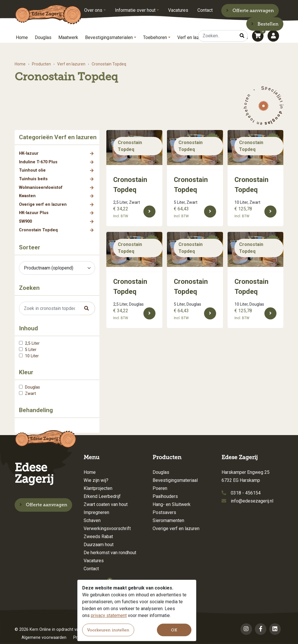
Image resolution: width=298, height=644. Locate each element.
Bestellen (265, 24)
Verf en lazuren (71, 64)
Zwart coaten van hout (106, 504)
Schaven (92, 520)
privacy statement (109, 615)
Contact (205, 10)
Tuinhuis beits (33, 179)
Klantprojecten (98, 488)
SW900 (25, 221)
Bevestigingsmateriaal (175, 480)
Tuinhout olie (32, 170)
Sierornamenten (168, 520)
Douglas (43, 37)
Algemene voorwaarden (44, 638)
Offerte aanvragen (250, 10)
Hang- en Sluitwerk (172, 504)
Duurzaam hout (99, 545)
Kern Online (40, 630)
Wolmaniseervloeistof (41, 188)
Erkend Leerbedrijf (102, 496)
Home (22, 37)
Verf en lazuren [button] (193, 37)
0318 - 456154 (246, 493)
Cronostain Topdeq (38, 230)
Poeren (160, 488)
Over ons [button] (93, 10)
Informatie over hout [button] (135, 10)
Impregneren (96, 512)
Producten (41, 64)
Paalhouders (165, 496)
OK (174, 630)
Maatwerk (68, 37)
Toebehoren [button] (155, 37)
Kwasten (27, 196)
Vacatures (178, 10)
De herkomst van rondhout (110, 553)
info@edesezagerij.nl (252, 501)
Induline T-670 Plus (38, 162)
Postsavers (164, 512)
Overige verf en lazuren (43, 204)
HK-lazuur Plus (34, 213)
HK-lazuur (29, 153)
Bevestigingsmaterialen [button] (109, 37)
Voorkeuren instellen (108, 630)
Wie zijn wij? (96, 480)
